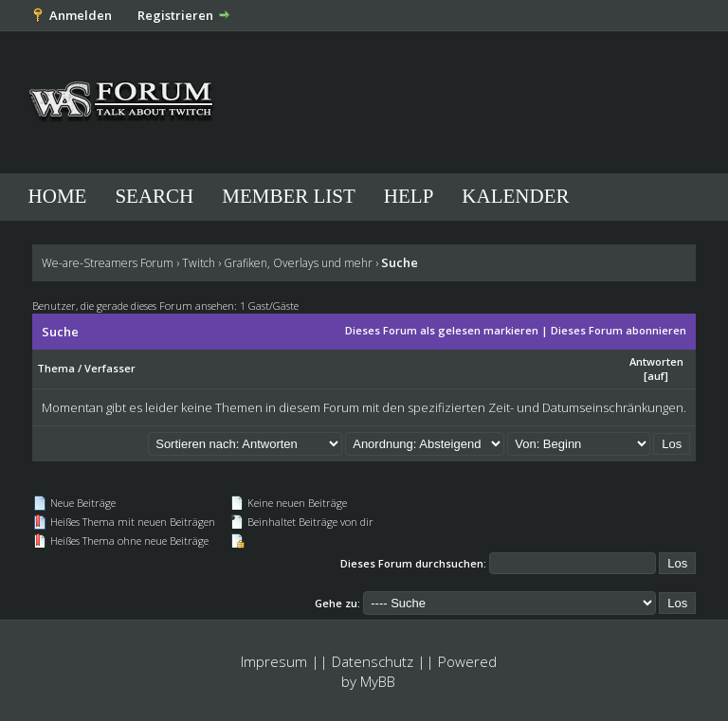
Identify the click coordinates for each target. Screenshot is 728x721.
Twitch (199, 263)
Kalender (515, 196)
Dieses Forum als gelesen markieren (442, 330)
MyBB (378, 681)
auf (656, 376)
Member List (289, 196)
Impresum (274, 661)
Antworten (656, 361)
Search (154, 196)
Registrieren (175, 15)
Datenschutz (373, 661)
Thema (56, 368)
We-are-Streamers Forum (108, 263)
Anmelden (81, 15)
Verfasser (110, 368)
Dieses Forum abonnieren (619, 330)
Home (58, 196)
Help (409, 196)
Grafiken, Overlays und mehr (298, 263)
